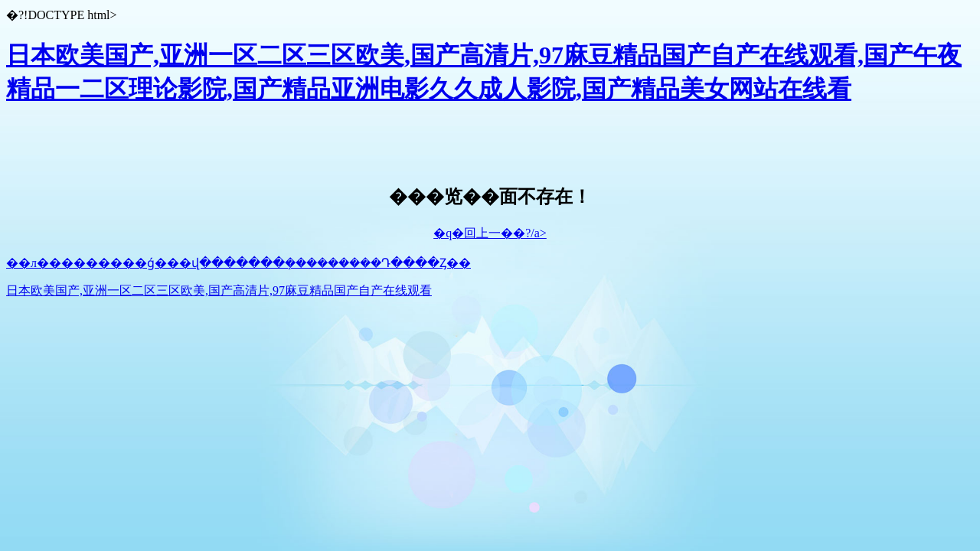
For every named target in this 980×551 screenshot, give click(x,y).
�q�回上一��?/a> (490, 233)
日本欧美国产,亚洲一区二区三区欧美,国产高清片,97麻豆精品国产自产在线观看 (219, 290)
